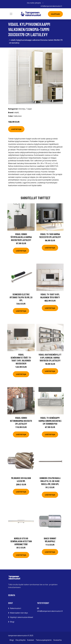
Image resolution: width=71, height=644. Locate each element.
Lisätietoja (16, 129)
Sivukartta (57, 640)
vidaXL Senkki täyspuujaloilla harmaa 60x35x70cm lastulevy (21, 237)
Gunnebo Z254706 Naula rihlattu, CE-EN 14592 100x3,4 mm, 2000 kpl (50, 481)
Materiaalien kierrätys (19, 613)
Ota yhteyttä (20, 640)
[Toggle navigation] (11, 14)
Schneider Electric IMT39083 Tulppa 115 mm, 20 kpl (21, 297)
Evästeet (31, 640)
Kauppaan (55, 14)
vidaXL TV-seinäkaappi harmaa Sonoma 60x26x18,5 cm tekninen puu (50, 421)
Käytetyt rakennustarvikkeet (22, 617)
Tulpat (29, 109)
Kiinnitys (22, 109)
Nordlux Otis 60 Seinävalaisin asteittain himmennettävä (21, 541)
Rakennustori (16, 608)
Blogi (12, 622)
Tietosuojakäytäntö (44, 640)
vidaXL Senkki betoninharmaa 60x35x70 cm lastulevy (21, 421)
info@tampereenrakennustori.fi (51, 6)
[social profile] (43, 3)
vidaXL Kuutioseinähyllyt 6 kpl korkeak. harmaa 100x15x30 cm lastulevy (50, 357)
